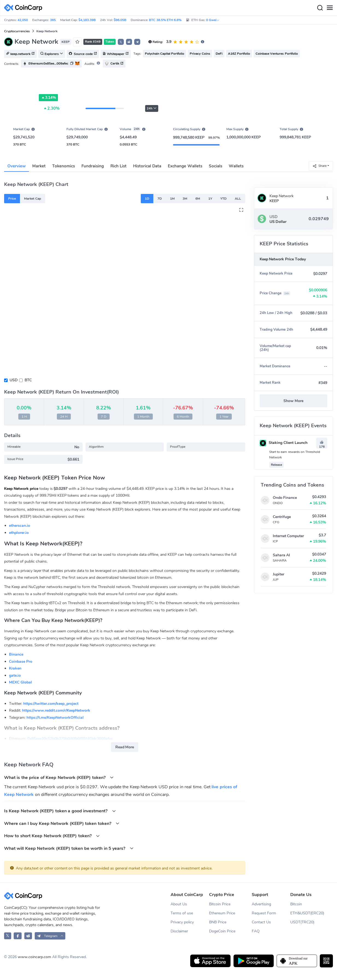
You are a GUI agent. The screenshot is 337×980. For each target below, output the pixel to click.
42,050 (23, 20)
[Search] (320, 8)
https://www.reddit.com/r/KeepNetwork (56, 710)
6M (198, 199)
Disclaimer (179, 931)
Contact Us (261, 922)
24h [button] (152, 108)
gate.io (15, 675)
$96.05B (120, 20)
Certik (114, 64)
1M (172, 199)
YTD (223, 199)
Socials (216, 166)
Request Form (264, 913)
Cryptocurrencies (17, 31)
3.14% (48, 98)
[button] (129, 42)
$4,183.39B (87, 20)
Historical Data (147, 166)
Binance (16, 654)
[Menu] (330, 8)
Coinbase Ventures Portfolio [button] (277, 54)
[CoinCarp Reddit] (28, 936)
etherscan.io (20, 526)
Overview (17, 166)
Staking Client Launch (284, 443)
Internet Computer (288, 536)
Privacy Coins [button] (200, 54)
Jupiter (279, 574)
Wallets (236, 166)
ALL (238, 199)
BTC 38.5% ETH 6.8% (165, 20)
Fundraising (93, 166)
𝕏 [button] (121, 42)
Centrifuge (282, 517)
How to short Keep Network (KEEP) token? (52, 836)
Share (320, 166)
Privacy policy (182, 922)
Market (39, 166)
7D (160, 199)
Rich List (118, 166)
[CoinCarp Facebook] (18, 936)
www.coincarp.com (34, 957)
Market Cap (32, 199)
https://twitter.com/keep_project (51, 704)
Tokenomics (64, 166)
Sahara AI (282, 555)
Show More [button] (293, 401)
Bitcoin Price (220, 904)
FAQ (256, 931)
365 (53, 20)
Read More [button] (125, 747)
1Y (210, 199)
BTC (28, 380)
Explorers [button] (52, 54)
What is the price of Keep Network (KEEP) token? (59, 777)
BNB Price (218, 922)
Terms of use (182, 913)
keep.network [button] (20, 54)
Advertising (261, 904)
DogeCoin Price (222, 931)
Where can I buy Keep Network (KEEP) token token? (62, 823)
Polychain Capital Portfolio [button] (165, 54)
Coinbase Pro (21, 661)
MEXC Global (20, 682)
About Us (179, 904)
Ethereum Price (222, 913)
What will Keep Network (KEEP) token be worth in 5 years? (69, 848)
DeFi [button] (219, 54)
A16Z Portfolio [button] (239, 54)
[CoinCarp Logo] (25, 8)
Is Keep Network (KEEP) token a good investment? (60, 811)
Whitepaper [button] (116, 54)
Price (12, 199)
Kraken (15, 668)
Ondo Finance (285, 498)
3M (185, 199)
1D (147, 199)
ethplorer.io (19, 533)
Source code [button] (83, 54)
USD (14, 380)
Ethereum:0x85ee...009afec (48, 63)
